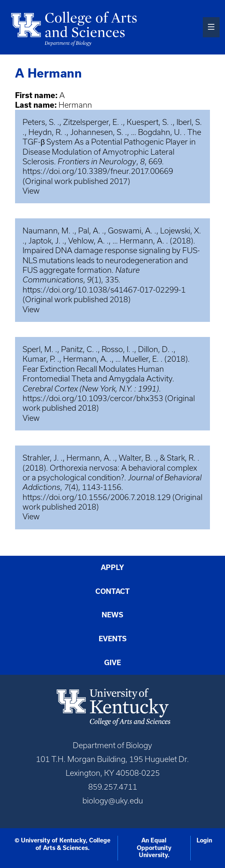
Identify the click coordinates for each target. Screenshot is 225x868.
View (31, 191)
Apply (112, 567)
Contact (112, 591)
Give (112, 663)
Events (113, 639)
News (112, 615)
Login (204, 840)
